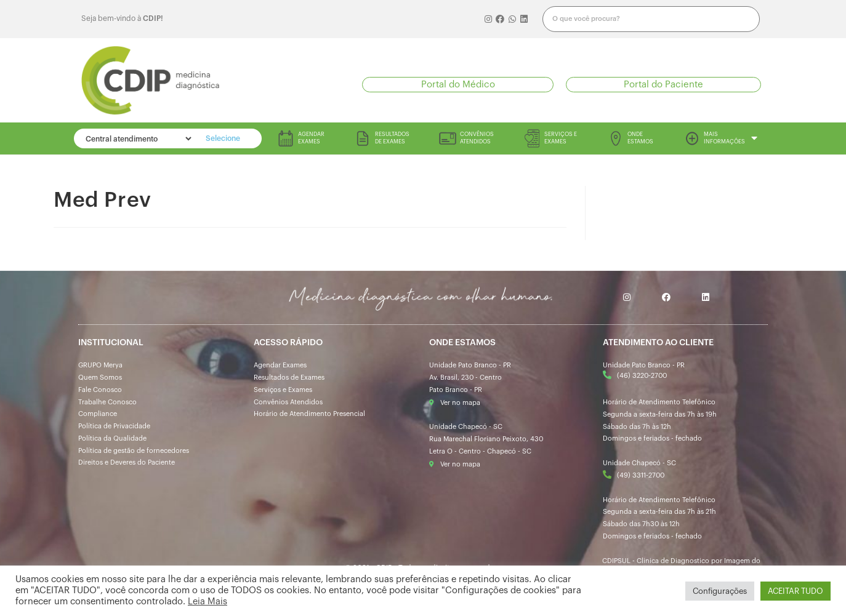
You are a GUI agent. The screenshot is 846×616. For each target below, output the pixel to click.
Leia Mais (207, 602)
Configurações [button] (720, 591)
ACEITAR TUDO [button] (796, 591)
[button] (458, 85)
